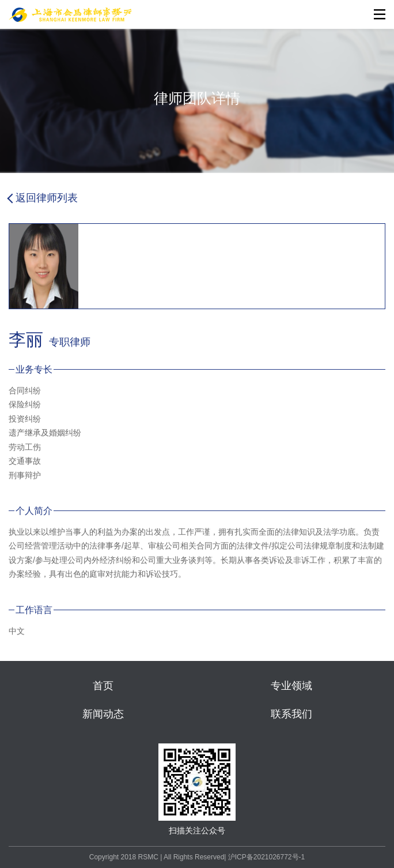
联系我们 (291, 714)
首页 (103, 686)
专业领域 (291, 686)
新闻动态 (103, 714)
